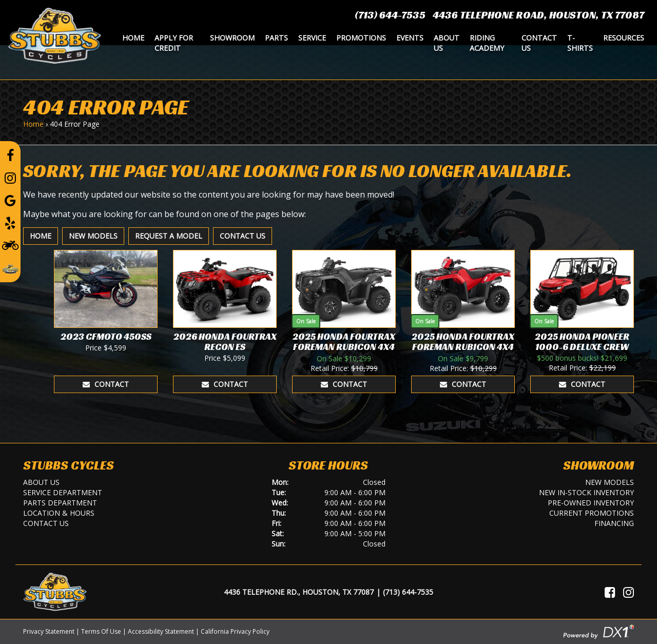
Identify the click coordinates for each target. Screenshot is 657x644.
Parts (276, 38)
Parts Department (60, 503)
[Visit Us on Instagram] (629, 592)
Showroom (232, 38)
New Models (93, 236)
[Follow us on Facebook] (10, 155)
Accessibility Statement (161, 631)
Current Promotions (592, 513)
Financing (614, 523)
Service (312, 38)
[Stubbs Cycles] (54, 35)
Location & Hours (59, 513)
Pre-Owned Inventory (591, 503)
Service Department (63, 492)
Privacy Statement (49, 631)
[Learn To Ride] (10, 245)
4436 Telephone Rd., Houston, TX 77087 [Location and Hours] (299, 592)
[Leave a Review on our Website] (10, 267)
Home (133, 38)
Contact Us (539, 43)
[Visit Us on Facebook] (610, 592)
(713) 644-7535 (390, 15)
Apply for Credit (174, 43)
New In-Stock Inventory (586, 492)
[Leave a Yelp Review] (10, 223)
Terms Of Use (101, 631)
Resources (624, 38)
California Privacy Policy (235, 631)
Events (410, 38)
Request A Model (169, 236)
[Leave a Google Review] (10, 200)
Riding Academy (487, 43)
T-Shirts (580, 43)
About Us (447, 43)
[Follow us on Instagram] (10, 178)
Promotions (361, 38)
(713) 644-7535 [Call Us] (408, 592)
